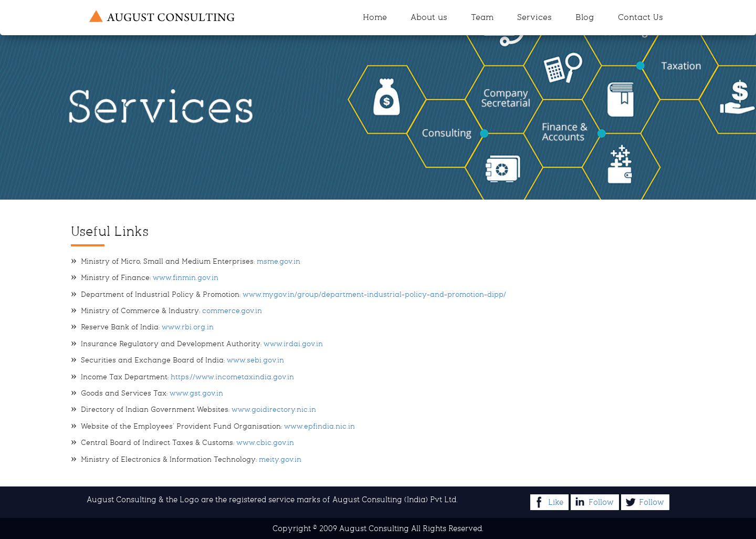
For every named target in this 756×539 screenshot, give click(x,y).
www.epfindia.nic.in (318, 426)
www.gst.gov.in (195, 393)
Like (548, 502)
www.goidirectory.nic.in (274, 410)
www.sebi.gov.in (254, 360)
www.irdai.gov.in (292, 344)
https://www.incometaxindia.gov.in (231, 377)
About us (429, 17)
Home (375, 17)
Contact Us (640, 17)
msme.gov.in (279, 261)
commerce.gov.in (232, 311)
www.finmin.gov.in (186, 278)
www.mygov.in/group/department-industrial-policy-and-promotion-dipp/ (374, 294)
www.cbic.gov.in (264, 443)
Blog (585, 17)
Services (534, 17)
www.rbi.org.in (188, 327)
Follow (593, 502)
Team (482, 17)
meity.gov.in (279, 459)
